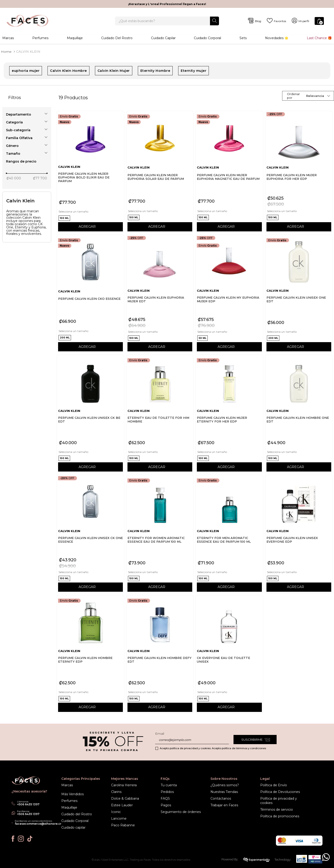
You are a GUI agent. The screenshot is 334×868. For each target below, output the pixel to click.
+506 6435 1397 (28, 814)
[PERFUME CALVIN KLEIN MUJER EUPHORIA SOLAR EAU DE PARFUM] (160, 172)
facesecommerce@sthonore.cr (38, 824)
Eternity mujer (194, 71)
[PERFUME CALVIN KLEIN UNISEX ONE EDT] (299, 294)
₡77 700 (40, 178)
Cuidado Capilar (163, 38)
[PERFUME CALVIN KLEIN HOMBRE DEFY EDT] (160, 654)
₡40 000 (14, 178)
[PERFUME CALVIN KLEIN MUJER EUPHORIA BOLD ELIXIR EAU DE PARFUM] (90, 172)
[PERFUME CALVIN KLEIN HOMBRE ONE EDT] (299, 414)
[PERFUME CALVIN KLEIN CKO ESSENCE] (90, 294)
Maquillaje (75, 38)
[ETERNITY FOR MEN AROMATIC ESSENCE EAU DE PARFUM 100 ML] (229, 534)
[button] (27, 115)
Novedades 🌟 (277, 38)
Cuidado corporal (207, 38)
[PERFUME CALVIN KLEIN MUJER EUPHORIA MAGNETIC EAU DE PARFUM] (229, 172)
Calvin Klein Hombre (68, 71)
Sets (243, 38)
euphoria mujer (26, 71)
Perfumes (40, 38)
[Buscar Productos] (214, 21)
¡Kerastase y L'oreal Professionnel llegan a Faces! (167, 4)
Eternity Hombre (155, 71)
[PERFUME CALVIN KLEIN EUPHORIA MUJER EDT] (160, 294)
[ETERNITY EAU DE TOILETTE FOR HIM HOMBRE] (160, 414)
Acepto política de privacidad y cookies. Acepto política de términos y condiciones (213, 748)
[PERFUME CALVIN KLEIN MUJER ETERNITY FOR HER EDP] (229, 414)
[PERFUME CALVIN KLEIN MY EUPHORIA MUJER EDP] (229, 294)
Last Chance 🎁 (319, 38)
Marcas (8, 38)
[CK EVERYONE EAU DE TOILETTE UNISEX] (229, 654)
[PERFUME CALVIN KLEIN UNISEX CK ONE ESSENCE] (90, 534)
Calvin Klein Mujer (114, 71)
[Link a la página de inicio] (6, 52)
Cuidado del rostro (117, 38)
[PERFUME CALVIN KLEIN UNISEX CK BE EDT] (90, 414)
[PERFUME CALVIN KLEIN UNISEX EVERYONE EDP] (299, 534)
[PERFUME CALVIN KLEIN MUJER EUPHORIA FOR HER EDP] (299, 172)
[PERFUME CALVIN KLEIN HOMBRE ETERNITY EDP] (90, 654)
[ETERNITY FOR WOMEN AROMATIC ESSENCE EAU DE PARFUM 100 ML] (160, 534)
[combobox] (167, 21)
